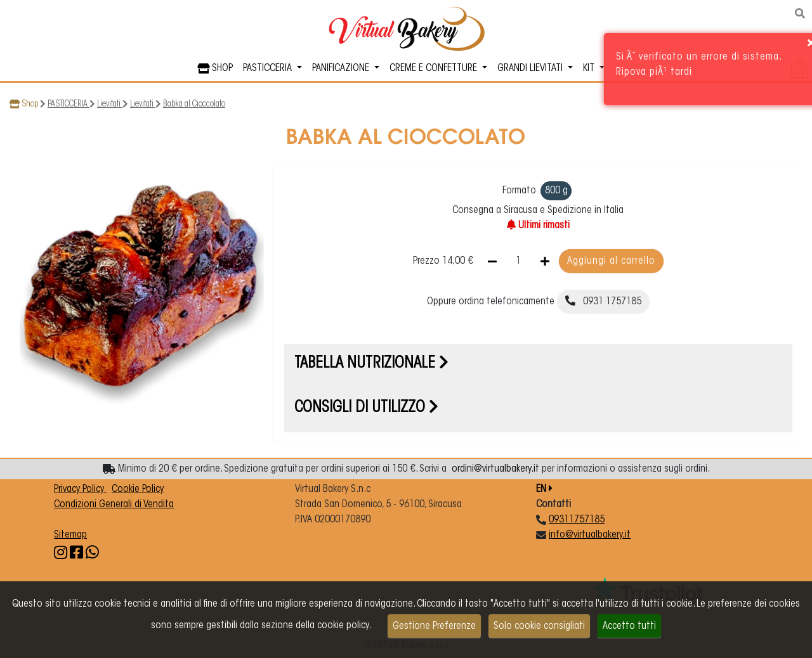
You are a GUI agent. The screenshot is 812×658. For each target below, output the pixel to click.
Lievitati (110, 105)
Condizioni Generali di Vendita (114, 505)
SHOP (215, 68)
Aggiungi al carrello (611, 261)
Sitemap (70, 535)
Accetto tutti (629, 626)
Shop (30, 105)
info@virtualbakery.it (590, 535)
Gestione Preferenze (434, 626)
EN (544, 489)
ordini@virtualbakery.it (495, 469)
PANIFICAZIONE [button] (342, 68)
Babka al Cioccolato (194, 105)
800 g (556, 191)
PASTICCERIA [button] (269, 68)
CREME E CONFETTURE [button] (435, 68)
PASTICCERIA (69, 105)
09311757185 (577, 520)
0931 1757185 (603, 301)
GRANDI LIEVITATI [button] (531, 68)
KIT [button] (590, 68)
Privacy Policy (80, 489)
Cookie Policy (138, 489)
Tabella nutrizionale (371, 364)
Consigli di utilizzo (366, 408)
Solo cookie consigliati (539, 626)
